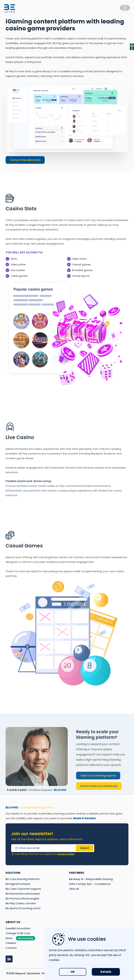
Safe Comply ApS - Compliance (90, 884)
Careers (11, 943)
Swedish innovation (18, 928)
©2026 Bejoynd (16, 973)
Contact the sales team (25, 160)
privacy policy (66, 854)
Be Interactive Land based (23, 894)
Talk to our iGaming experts (98, 779)
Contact (11, 948)
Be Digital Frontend (18, 884)
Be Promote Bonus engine (22, 898)
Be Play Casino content (21, 903)
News (20, 938)
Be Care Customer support (23, 889)
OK (73, 972)
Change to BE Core (18, 933)
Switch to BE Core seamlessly (99, 790)
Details (106, 972)
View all (74, 889)
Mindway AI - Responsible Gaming (91, 879)
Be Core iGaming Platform (23, 879)
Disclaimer (33, 973)
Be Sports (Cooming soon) (23, 908)
